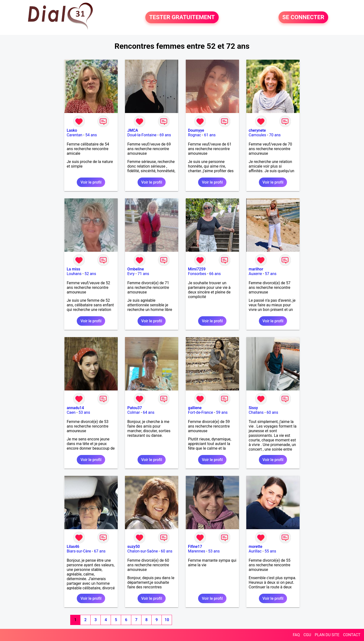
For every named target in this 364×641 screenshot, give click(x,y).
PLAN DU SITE (327, 635)
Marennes (197, 551)
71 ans (143, 274)
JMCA (133, 130)
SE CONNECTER (303, 17)
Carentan (74, 135)
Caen (71, 412)
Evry (131, 274)
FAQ (296, 635)
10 (167, 620)
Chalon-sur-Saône (143, 551)
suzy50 (134, 547)
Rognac (194, 135)
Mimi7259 (197, 269)
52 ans (90, 274)
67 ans (100, 551)
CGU (307, 635)
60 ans (272, 412)
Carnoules (257, 135)
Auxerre (255, 274)
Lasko (72, 130)
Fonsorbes (197, 274)
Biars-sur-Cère (79, 551)
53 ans (84, 412)
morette (256, 547)
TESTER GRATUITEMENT (182, 17)
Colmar (134, 412)
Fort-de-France (200, 412)
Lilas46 (73, 547)
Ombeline (136, 269)
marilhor (256, 269)
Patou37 (135, 408)
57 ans (271, 274)
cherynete (257, 130)
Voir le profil (91, 182)
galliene (195, 408)
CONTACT (352, 635)
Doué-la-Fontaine (142, 135)
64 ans (149, 412)
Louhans (74, 274)
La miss (73, 269)
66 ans (215, 274)
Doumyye (196, 130)
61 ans (210, 135)
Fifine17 (195, 547)
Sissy (253, 408)
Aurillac (255, 551)
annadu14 (75, 408)
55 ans (271, 551)
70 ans (275, 135)
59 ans (222, 412)
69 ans (165, 135)
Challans (256, 412)
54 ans (91, 135)
